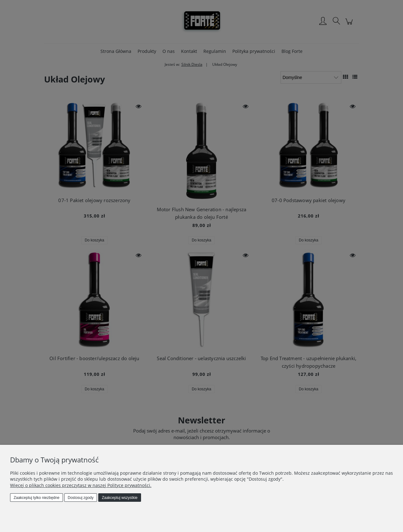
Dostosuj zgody (81, 498)
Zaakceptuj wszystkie (119, 498)
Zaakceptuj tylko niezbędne (36, 498)
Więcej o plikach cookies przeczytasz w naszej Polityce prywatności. (81, 485)
